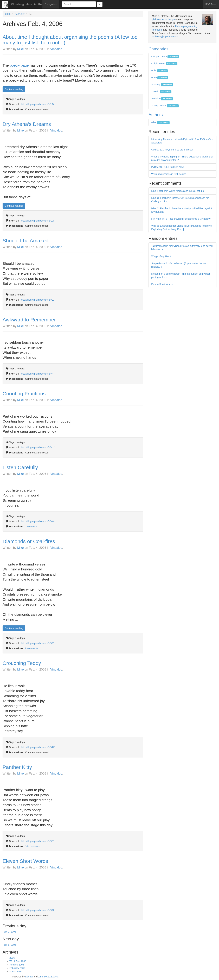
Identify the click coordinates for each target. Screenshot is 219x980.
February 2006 (17, 968)
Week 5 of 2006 (18, 961)
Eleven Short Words (25, 861)
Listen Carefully (20, 467)
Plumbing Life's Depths (27, 4)
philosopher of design (163, 19)
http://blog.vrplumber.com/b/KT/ (38, 841)
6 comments (32, 648)
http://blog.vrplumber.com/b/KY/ (38, 374)
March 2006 (16, 971)
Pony (160, 78)
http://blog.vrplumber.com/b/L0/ (37, 221)
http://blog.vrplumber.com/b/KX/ (38, 447)
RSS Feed (211, 4)
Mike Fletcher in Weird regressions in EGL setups (178, 191)
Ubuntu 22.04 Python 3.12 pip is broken (172, 150)
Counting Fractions (24, 394)
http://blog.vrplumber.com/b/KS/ (38, 910)
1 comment (31, 527)
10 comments (32, 846)
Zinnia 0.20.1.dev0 (48, 977)
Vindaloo (56, 49)
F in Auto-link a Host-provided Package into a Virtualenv (181, 219)
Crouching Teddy (22, 663)
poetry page (19, 65)
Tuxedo (161, 92)
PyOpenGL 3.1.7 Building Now (167, 167)
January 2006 (17, 965)
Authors (156, 115)
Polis (159, 71)
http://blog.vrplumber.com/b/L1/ (37, 104)
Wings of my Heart (161, 256)
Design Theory (165, 57)
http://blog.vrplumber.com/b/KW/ (38, 521)
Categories (51, 4)
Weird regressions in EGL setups (169, 174)
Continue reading (14, 89)
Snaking (162, 85)
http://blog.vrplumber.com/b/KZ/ (38, 300)
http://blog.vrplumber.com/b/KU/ (38, 747)
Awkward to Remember (29, 320)
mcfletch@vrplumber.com (165, 37)
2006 (8, 14)
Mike (21, 49)
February (20, 14)
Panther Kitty (17, 767)
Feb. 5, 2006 (9, 945)
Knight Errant (164, 64)
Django (29, 977)
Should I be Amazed (26, 241)
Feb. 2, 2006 (9, 932)
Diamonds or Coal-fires (29, 541)
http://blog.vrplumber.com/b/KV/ (38, 643)
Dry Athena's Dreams (27, 124)
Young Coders (165, 106)
